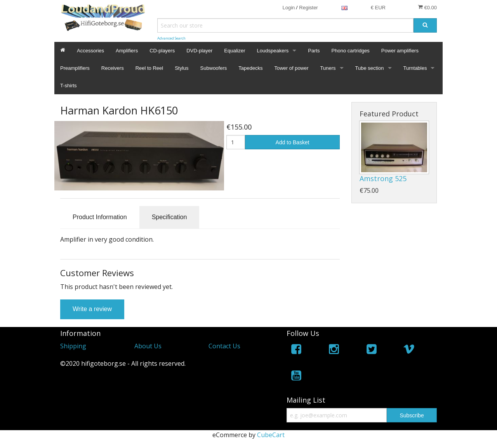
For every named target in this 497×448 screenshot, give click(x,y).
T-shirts (69, 86)
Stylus (182, 68)
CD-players (162, 51)
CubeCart (271, 435)
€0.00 (427, 7)
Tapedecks (250, 68)
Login (288, 8)
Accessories (90, 51)
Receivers (113, 68)
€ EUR (378, 8)
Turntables (415, 68)
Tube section (370, 68)
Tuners (328, 68)
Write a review (92, 309)
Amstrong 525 (383, 178)
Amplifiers (127, 51)
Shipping (73, 346)
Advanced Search (171, 38)
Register (308, 8)
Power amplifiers (400, 51)
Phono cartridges (351, 51)
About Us (148, 346)
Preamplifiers (75, 68)
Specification (169, 217)
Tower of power (291, 68)
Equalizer (235, 51)
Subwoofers (214, 68)
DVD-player (199, 51)
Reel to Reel (149, 68)
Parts (314, 51)
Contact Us (224, 346)
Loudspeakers (273, 51)
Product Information (100, 217)
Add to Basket (293, 142)
